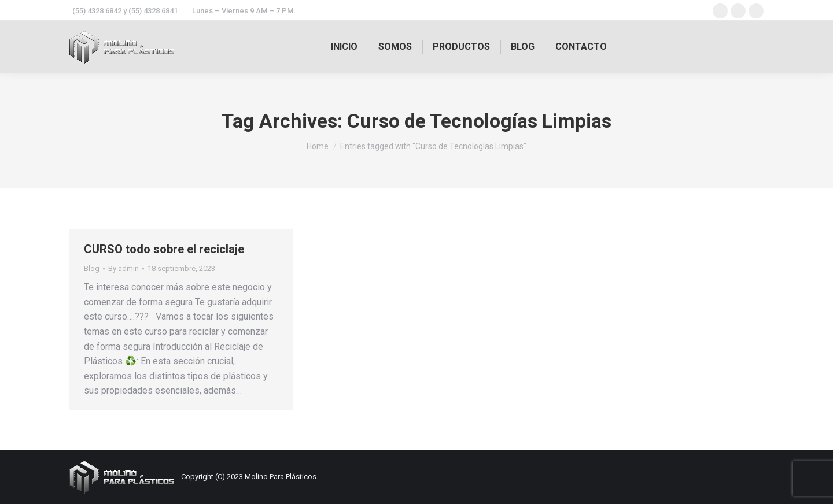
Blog (92, 268)
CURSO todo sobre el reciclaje (164, 249)
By (124, 268)
